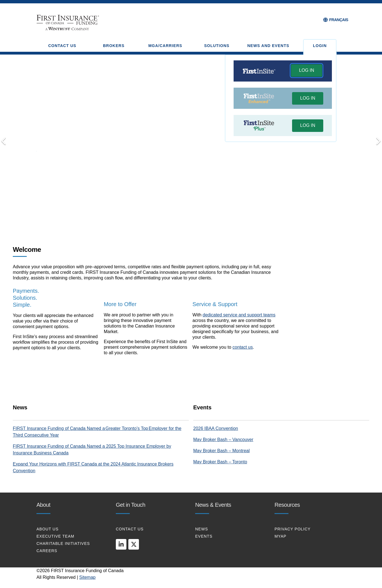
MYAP (281, 536)
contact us (243, 347)
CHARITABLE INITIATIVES (63, 543)
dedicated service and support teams (239, 315)
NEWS (202, 529)
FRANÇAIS (339, 20)
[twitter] (134, 544)
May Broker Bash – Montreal (221, 451)
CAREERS (47, 551)
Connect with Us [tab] (191, 219)
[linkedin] (121, 544)
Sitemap (88, 577)
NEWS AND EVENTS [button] (268, 46)
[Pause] (207, 220)
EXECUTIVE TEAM (55, 536)
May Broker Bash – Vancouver (223, 440)
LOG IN (307, 70)
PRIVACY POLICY (292, 529)
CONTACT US (130, 529)
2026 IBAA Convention (216, 428)
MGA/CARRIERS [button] (165, 46)
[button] (307, 71)
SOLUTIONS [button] (217, 46)
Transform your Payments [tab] (183, 219)
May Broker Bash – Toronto (220, 462)
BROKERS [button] (114, 46)
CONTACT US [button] (62, 46)
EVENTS (204, 536)
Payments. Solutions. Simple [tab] (175, 219)
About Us (47, 529)
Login (320, 46)
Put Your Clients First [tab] (199, 219)
